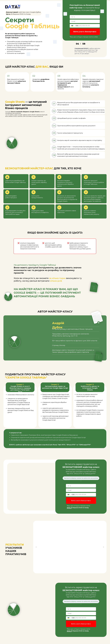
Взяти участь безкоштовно (85, 32)
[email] (85, 21)
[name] (85, 17)
